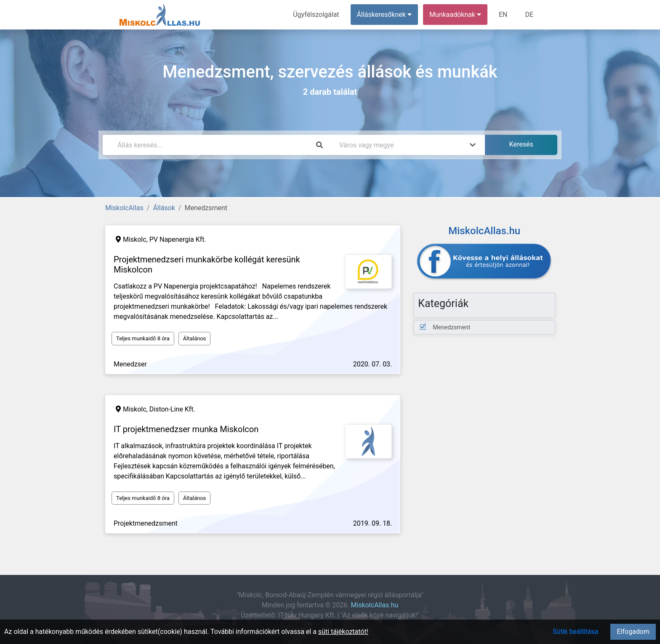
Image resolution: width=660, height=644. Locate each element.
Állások (164, 208)
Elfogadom (633, 632)
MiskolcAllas (124, 208)
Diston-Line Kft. (172, 409)
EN (503, 15)
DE (529, 15)
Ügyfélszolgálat (316, 15)
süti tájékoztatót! (343, 632)
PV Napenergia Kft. (178, 239)
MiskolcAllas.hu (374, 605)
